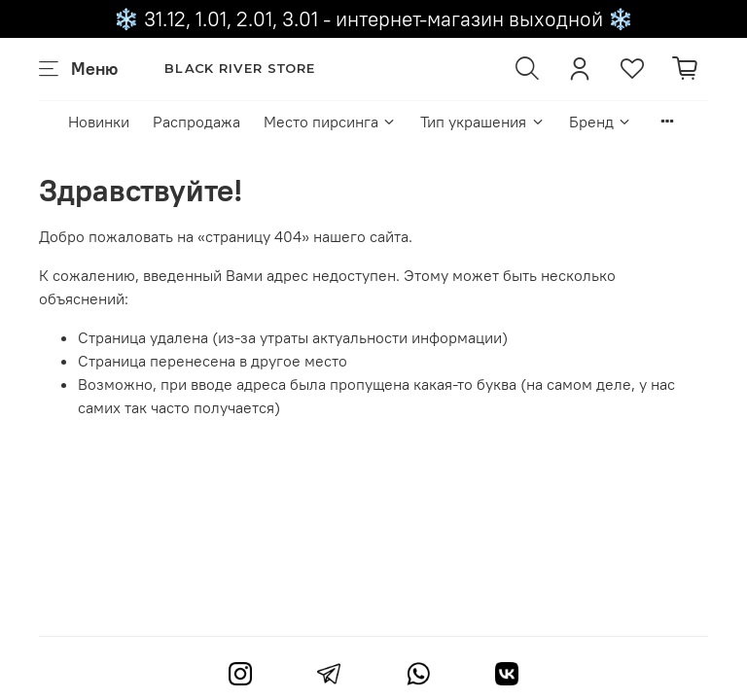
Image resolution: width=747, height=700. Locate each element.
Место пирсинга (330, 122)
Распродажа (196, 122)
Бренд (601, 122)
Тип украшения (482, 122)
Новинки (99, 122)
